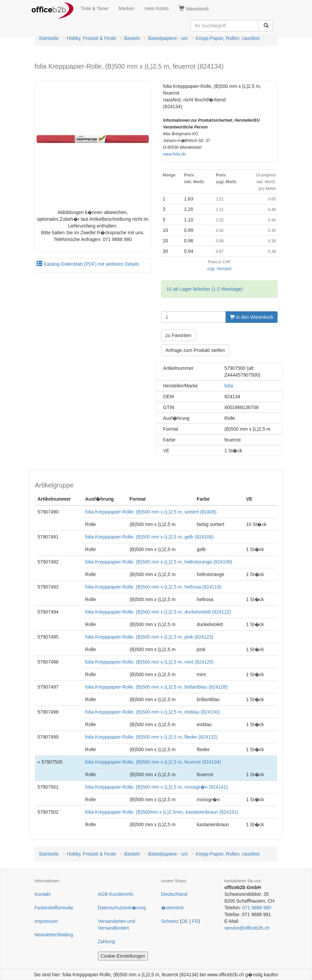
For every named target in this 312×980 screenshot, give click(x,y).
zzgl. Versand (219, 269)
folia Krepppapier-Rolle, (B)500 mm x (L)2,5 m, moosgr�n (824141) (157, 787)
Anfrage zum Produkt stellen (195, 350)
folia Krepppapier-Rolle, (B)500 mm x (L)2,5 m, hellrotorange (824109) (159, 562)
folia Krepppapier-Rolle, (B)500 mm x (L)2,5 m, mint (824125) (149, 662)
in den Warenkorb (252, 317)
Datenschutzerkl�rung (122, 908)
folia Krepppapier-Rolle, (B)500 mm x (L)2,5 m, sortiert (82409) (151, 512)
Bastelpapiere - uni (168, 38)
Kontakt (42, 894)
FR (195, 921)
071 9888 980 (257, 908)
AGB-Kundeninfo (116, 894)
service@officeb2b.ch (247, 928)
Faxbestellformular (54, 908)
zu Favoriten (178, 335)
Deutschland (174, 894)
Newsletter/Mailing (54, 935)
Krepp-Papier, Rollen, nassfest (228, 38)
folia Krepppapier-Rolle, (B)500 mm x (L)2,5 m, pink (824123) (149, 637)
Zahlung (107, 941)
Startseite (49, 38)
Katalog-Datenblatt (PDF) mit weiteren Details (88, 264)
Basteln (132, 38)
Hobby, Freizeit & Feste (91, 38)
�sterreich (173, 908)
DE (185, 921)
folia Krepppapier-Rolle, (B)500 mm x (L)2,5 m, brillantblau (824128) (156, 687)
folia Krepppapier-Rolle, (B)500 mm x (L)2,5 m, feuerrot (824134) (153, 762)
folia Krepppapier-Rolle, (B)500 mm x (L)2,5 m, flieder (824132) (151, 737)
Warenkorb (194, 8)
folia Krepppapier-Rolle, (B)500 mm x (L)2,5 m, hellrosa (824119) (153, 587)
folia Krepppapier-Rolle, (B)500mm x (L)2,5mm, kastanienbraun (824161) (162, 812)
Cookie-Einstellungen (123, 956)
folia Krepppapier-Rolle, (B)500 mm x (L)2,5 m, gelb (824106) (149, 537)
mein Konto (157, 8)
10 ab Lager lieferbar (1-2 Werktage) (205, 289)
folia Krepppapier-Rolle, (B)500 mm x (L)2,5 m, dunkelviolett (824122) (158, 612)
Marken (127, 8)
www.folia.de (174, 154)
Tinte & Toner (95, 8)
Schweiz (170, 921)
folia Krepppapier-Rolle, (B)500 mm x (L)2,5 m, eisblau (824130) (152, 712)
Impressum (46, 921)
